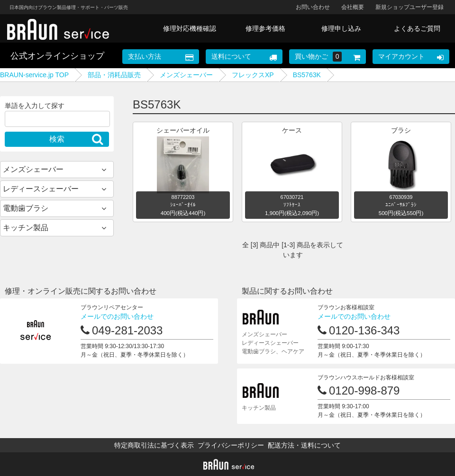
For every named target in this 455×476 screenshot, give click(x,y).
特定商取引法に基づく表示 (154, 445)
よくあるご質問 (417, 28)
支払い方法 (145, 56)
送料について (231, 56)
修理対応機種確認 (190, 28)
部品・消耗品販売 (114, 75)
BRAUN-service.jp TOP (34, 75)
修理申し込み (341, 28)
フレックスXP (253, 75)
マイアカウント (401, 56)
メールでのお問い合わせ (117, 316)
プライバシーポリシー (231, 445)
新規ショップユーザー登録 (409, 7)
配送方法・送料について (304, 445)
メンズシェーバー (186, 75)
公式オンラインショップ (57, 56)
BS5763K (307, 75)
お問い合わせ (313, 7)
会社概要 (353, 7)
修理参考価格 (265, 28)
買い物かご (318, 57)
